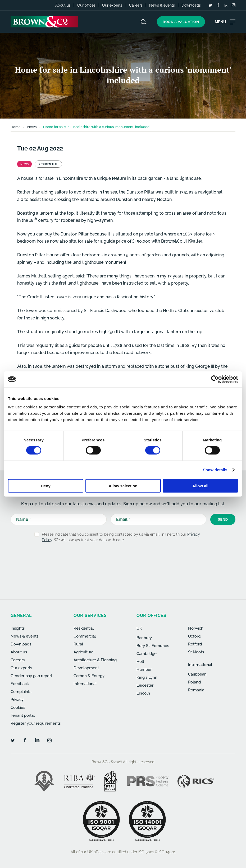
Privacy (17, 700)
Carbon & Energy (89, 676)
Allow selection (123, 486)
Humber (144, 669)
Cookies (18, 707)
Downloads (191, 5)
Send (223, 519)
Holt (140, 662)
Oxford (194, 636)
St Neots (196, 652)
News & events (162, 5)
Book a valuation (181, 22)
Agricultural (84, 652)
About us (63, 5)
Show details (215, 470)
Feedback (20, 684)
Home (16, 127)
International (85, 684)
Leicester (145, 685)
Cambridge (147, 654)
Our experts (112, 5)
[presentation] (115, 560)
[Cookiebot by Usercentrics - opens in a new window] (215, 379)
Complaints (21, 692)
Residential (84, 628)
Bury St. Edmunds (153, 646)
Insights (18, 628)
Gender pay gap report (31, 676)
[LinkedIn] (226, 6)
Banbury (144, 638)
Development (86, 668)
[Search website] (144, 22)
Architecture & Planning (95, 660)
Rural (78, 644)
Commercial (85, 636)
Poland (194, 682)
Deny (46, 486)
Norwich (196, 628)
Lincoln (143, 693)
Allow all (200, 486)
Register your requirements (36, 723)
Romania (196, 690)
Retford (195, 644)
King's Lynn (147, 677)
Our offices (86, 5)
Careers (136, 5)
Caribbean (197, 674)
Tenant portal (23, 715)
